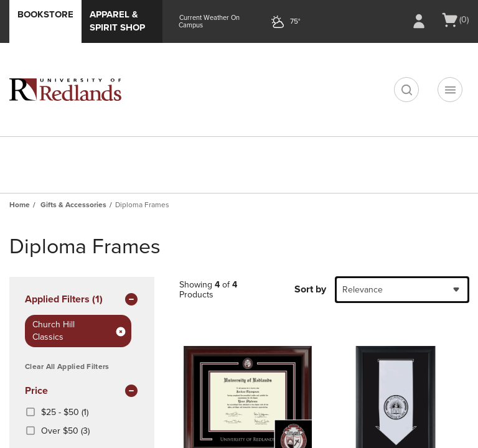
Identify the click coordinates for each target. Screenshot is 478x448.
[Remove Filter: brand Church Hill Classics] (121, 331)
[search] (406, 90)
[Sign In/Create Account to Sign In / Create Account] (419, 21)
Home (20, 205)
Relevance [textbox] (363, 290)
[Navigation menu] (450, 90)
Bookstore (45, 14)
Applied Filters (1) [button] (82, 300)
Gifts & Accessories (73, 205)
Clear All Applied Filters (67, 366)
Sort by (310, 289)
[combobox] (402, 290)
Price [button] (82, 391)
